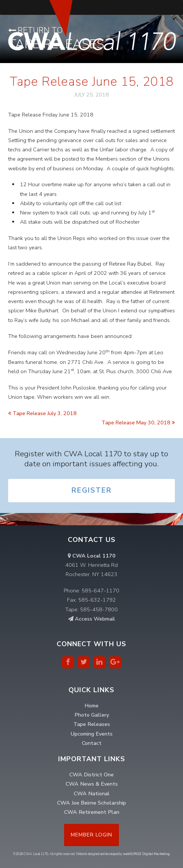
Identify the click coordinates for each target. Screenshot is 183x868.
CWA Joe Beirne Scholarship (91, 803)
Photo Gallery (92, 715)
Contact (92, 743)
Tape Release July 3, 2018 (42, 413)
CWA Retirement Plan (92, 812)
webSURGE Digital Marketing (146, 854)
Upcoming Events (92, 734)
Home (91, 706)
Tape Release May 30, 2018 (138, 423)
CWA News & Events (92, 784)
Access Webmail (92, 619)
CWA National (92, 793)
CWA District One (91, 775)
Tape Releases (92, 724)
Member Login (91, 835)
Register (92, 490)
